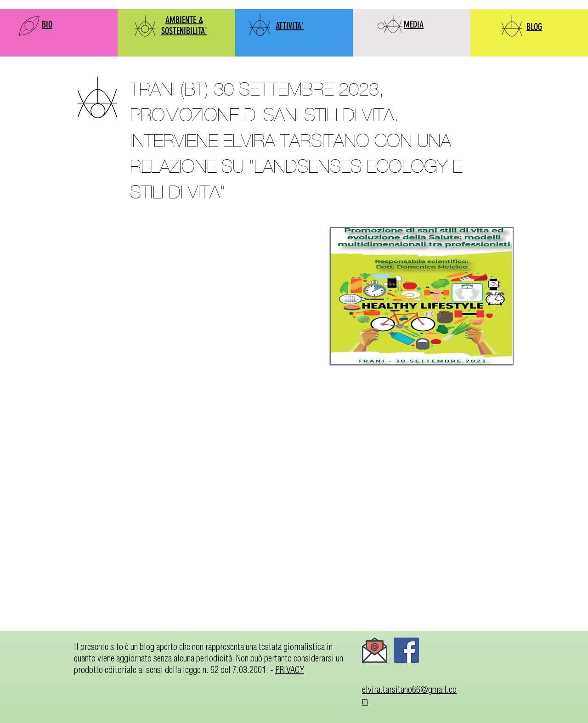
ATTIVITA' (290, 26)
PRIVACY (290, 669)
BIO (47, 24)
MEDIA (414, 24)
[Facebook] (406, 650)
